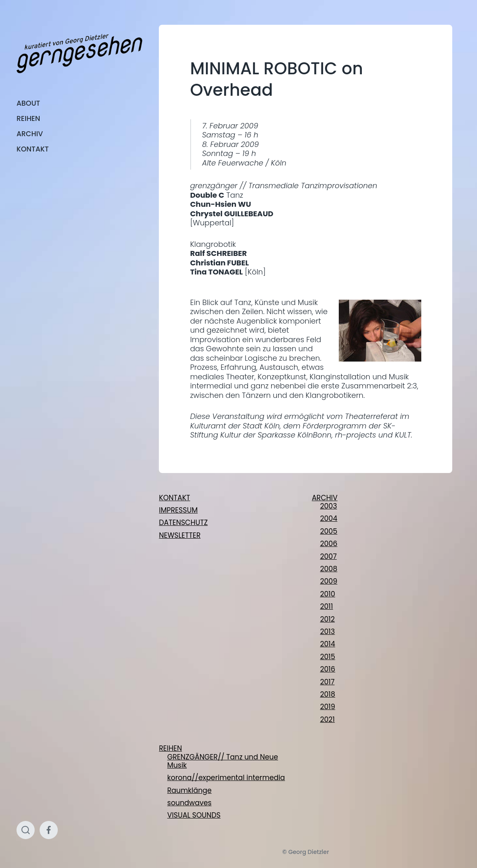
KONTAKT (33, 149)
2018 (328, 694)
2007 (328, 556)
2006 (329, 544)
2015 (328, 657)
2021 (328, 719)
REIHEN (28, 118)
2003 (329, 506)
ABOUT (28, 103)
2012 (328, 619)
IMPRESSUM (178, 510)
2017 (327, 682)
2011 (327, 606)
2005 (329, 531)
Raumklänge (189, 790)
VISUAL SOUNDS (194, 815)
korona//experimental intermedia (226, 778)
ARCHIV (30, 134)
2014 (328, 644)
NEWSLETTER (180, 535)
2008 (329, 569)
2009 (329, 581)
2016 (328, 669)
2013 (328, 631)
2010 (328, 594)
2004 (329, 518)
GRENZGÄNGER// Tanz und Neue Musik (223, 761)
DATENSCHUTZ (183, 523)
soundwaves (189, 803)
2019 (328, 707)
